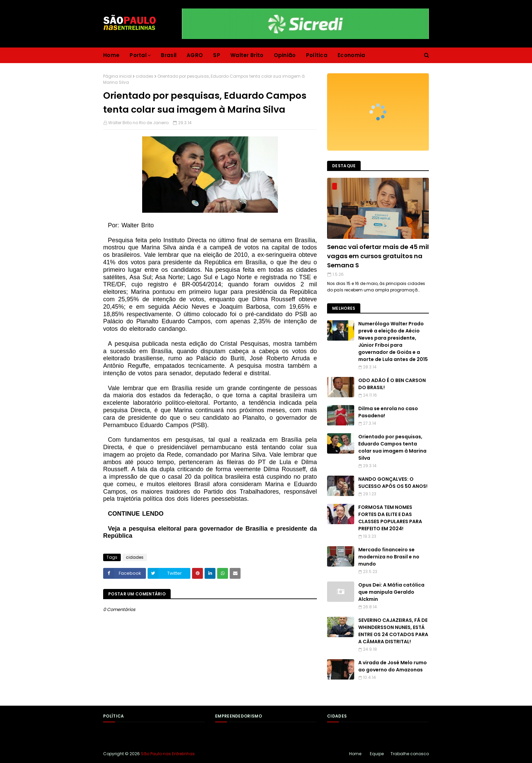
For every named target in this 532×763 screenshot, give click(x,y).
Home (355, 754)
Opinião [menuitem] (285, 55)
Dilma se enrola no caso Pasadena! (388, 412)
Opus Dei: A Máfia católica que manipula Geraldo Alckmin (391, 592)
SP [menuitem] (217, 55)
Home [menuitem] (111, 55)
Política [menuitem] (317, 55)
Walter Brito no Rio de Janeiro (138, 123)
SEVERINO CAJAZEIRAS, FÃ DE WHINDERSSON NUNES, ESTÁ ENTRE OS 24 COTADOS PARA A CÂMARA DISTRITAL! (393, 631)
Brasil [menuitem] (169, 55)
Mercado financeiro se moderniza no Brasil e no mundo (389, 557)
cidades (145, 76)
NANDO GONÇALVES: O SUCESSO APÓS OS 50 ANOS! (393, 483)
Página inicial (117, 76)
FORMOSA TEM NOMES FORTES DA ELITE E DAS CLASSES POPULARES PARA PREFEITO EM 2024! (390, 518)
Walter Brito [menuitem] (247, 55)
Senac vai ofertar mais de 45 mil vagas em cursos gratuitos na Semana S (378, 256)
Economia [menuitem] (351, 55)
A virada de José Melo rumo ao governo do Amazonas (393, 666)
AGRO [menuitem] (195, 55)
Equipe (377, 754)
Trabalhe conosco (410, 754)
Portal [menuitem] (138, 55)
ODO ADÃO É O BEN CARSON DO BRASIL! (392, 384)
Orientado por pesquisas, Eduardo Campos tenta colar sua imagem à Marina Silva (392, 447)
